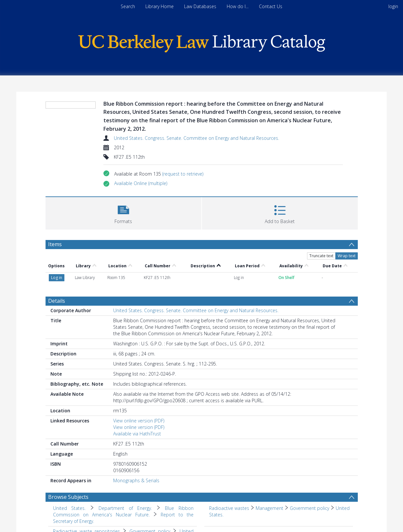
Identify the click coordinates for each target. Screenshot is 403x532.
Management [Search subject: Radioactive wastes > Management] (269, 508)
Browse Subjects (68, 497)
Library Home (160, 6)
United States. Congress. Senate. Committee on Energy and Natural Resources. (196, 138)
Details (57, 301)
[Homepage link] (202, 42)
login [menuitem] (393, 6)
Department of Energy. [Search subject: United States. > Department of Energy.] (125, 508)
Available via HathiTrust (137, 434)
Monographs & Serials (136, 480)
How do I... (238, 6)
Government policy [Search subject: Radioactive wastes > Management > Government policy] (309, 508)
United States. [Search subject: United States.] (69, 508)
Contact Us (271, 6)
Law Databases (200, 6)
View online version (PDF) (139, 421)
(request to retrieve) (183, 174)
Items (55, 244)
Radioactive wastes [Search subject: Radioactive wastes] (229, 508)
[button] (141, 183)
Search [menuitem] (128, 6)
